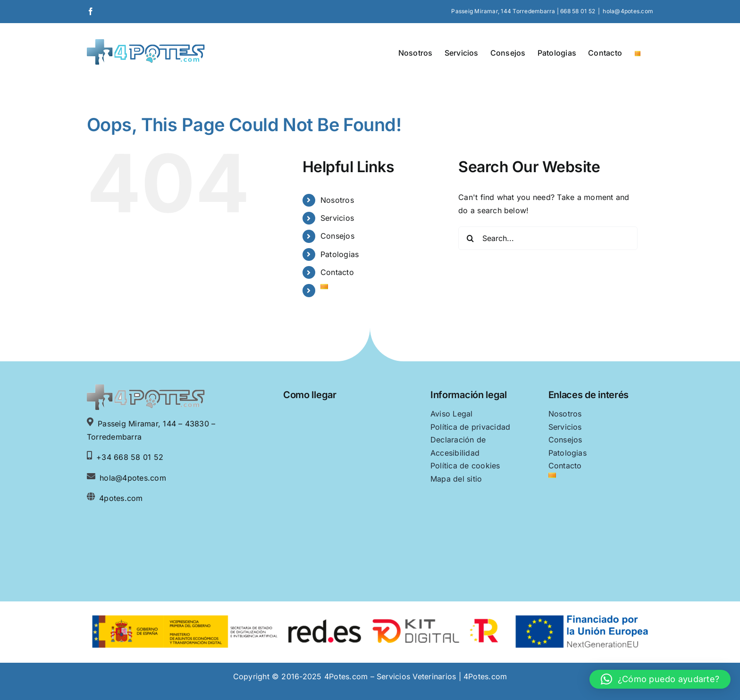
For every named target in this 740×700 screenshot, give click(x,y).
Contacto (337, 272)
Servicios (337, 218)
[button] (660, 679)
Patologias (340, 254)
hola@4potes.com (628, 11)
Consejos (337, 236)
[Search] (470, 238)
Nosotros (337, 200)
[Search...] (548, 238)
